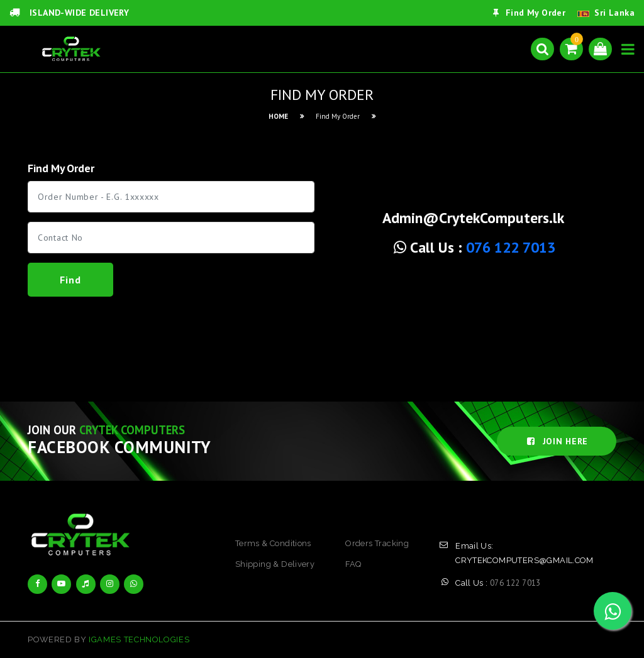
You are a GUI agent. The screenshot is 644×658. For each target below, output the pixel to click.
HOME (278, 116)
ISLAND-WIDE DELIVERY (69, 13)
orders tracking (377, 543)
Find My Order (529, 13)
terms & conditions (273, 543)
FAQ (353, 564)
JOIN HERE (557, 441)
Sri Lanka (614, 13)
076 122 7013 (511, 247)
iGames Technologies (139, 639)
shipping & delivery (275, 564)
